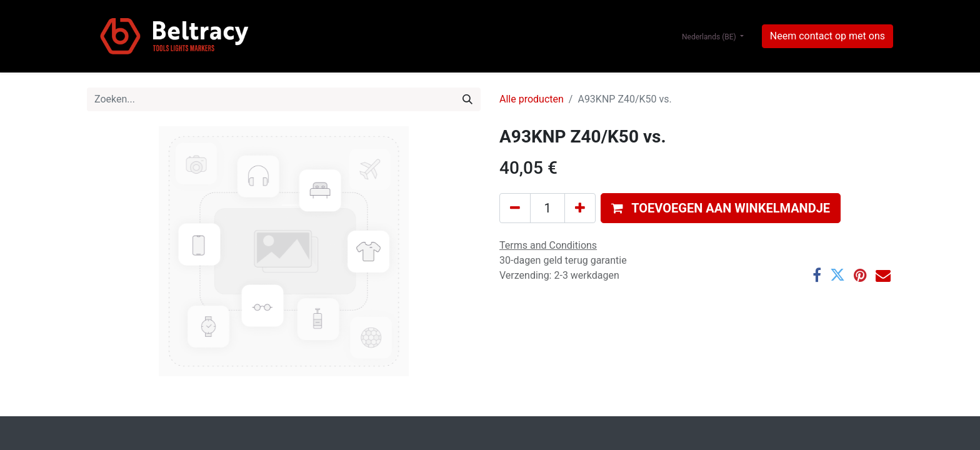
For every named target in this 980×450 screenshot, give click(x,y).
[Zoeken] (467, 99)
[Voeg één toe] (580, 208)
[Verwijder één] (515, 208)
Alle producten (532, 99)
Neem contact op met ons (827, 36)
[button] (721, 208)
